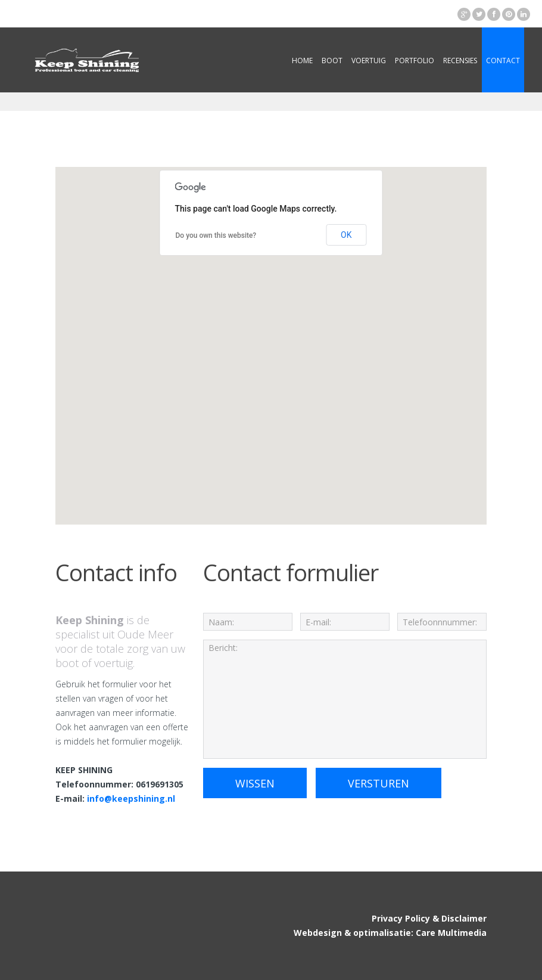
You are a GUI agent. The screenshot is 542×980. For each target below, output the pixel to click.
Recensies (460, 61)
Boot (332, 61)
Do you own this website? (216, 235)
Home (302, 61)
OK (346, 235)
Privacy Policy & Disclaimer (429, 918)
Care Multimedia (451, 933)
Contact (503, 61)
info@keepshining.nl (131, 798)
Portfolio (415, 61)
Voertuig (369, 61)
